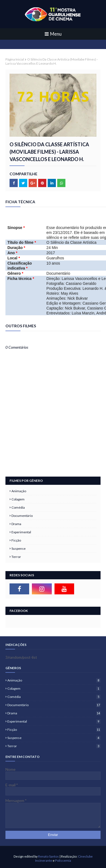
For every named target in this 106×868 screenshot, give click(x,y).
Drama (16, 524)
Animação (19, 491)
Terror (16, 557)
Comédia (18, 507)
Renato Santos (49, 856)
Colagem (18, 499)
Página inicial (15, 59)
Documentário (22, 516)
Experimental (21, 532)
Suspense (19, 548)
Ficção (16, 540)
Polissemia (63, 860)
